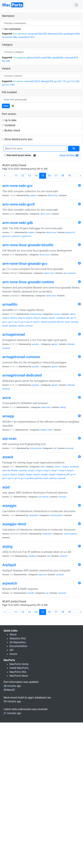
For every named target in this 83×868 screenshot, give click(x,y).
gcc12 (11, 322)
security (45, 497)
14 (36, 176)
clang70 (37, 474)
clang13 (6, 318)
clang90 (52, 474)
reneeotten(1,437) (26, 37)
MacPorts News (19, 676)
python (60, 515)
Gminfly (31, 593)
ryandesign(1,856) (71, 34)
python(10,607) (34, 58)
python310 (70, 232)
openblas (13, 326)
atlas (4, 470)
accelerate (74, 467)
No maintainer (11, 29)
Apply (6, 106)
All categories (20, 58)
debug (72, 314)
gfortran (60, 322)
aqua (44, 407)
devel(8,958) (58, 58)
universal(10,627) (32, 81)
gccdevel (52, 322)
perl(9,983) (46, 58)
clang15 (21, 318)
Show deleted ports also (17, 139)
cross (55, 195)
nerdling (32, 556)
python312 (17, 236)
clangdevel (61, 318)
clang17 (36, 322)
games (55, 344)
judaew (33, 195)
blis (9, 470)
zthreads (71, 344)
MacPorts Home (19, 664)
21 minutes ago (12, 713)
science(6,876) (71, 58)
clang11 (58, 467)
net (55, 448)
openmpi (75, 322)
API (12, 650)
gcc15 (29, 322)
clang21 (52, 318)
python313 (27, 236)
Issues (13, 654)
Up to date (9, 120)
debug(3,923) (47, 81)
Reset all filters (69, 155)
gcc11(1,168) (73, 81)
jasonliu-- (36, 344)
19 (69, 176)
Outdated (9, 125)
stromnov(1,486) (10, 37)
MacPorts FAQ (18, 672)
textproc (44, 430)
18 (63, 176)
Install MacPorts (19, 668)
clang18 (44, 322)
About (13, 634)
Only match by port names (18, 155)
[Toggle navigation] (76, 5)
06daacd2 (9, 690)
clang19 (37, 318)
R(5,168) (6, 61)
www (48, 407)
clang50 (21, 474)
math (50, 430)
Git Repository (18, 642)
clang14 (13, 318)
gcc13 (17, 322)
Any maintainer (20, 34)
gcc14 (23, 322)
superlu (21, 326)
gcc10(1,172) (60, 81)
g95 (68, 318)
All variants (18, 81)
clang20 (44, 318)
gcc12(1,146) (8, 85)
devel (50, 195)
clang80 (44, 474)
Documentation (18, 646)
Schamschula (36, 314)
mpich (67, 322)
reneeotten (33, 515)
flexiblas (15, 470)
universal (72, 273)
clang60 (29, 474)
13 (29, 176)
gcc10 (73, 318)
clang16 (29, 318)
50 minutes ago (12, 701)
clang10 (31, 470)
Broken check (11, 130)
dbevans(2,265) (55, 34)
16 (49, 176)
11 (16, 176)
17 (56, 176)
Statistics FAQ (18, 638)
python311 (7, 236)
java (65, 273)
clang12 (65, 467)
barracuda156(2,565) (38, 34)
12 (23, 176)
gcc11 (5, 322)
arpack (5, 326)
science (57, 314)
